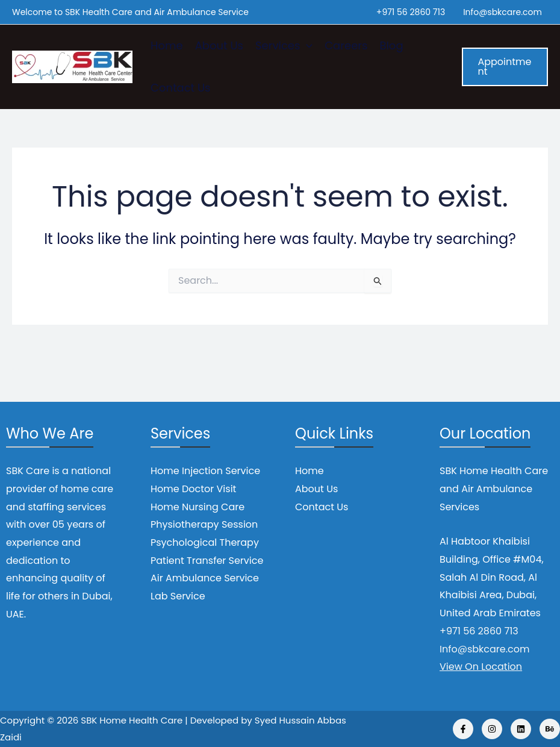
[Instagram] (492, 729)
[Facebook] (463, 729)
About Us (219, 45)
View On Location (481, 667)
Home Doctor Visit (193, 489)
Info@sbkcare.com (502, 12)
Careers (346, 45)
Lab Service (178, 596)
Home (167, 45)
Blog (391, 45)
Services (284, 46)
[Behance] (550, 729)
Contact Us (181, 88)
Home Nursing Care (198, 507)
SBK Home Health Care (132, 720)
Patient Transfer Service (207, 561)
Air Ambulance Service (205, 578)
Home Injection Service (205, 471)
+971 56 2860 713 (411, 12)
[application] (306, 46)
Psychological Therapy (205, 542)
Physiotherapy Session (204, 524)
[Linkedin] (521, 729)
